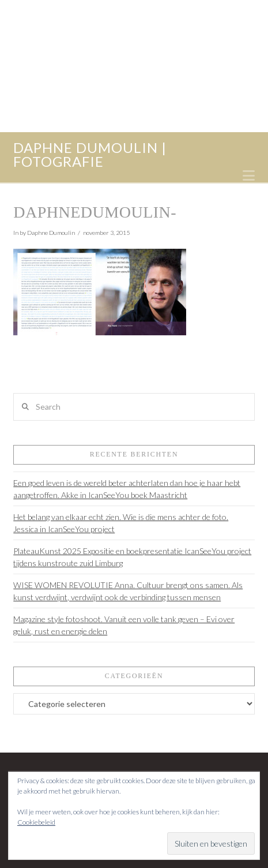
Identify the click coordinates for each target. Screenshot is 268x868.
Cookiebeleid (36, 822)
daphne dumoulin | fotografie (90, 155)
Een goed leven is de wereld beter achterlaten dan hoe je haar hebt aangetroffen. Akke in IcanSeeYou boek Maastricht (127, 489)
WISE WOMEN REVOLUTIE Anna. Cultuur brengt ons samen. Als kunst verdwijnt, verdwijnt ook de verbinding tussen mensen (128, 591)
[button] (249, 175)
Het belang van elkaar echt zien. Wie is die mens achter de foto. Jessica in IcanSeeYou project (121, 523)
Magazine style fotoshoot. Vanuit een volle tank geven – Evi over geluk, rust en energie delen (124, 625)
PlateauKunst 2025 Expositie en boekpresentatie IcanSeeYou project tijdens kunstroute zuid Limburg (132, 557)
